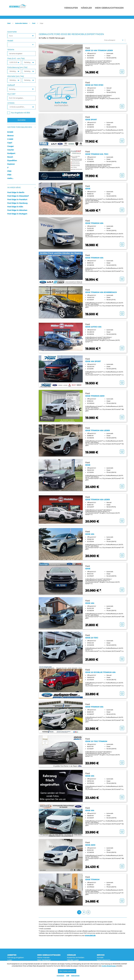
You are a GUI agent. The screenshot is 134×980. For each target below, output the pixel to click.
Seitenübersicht (103, 960)
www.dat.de (90, 935)
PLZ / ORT (11, 94)
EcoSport (11, 153)
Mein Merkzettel (44, 960)
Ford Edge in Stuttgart (17, 214)
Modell (10, 41)
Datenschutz (75, 976)
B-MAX (10, 132)
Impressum (60, 976)
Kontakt (100, 958)
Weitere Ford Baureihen (20, 127)
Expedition (12, 161)
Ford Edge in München (17, 210)
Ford (34, 23)
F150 (9, 175)
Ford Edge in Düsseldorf (18, 196)
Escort (10, 157)
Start (9, 23)
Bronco (10, 136)
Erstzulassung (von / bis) (17, 67)
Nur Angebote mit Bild (19, 113)
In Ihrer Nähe (14, 188)
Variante (11, 50)
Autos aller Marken (21, 23)
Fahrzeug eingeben (16, 958)
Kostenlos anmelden (76, 958)
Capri (10, 143)
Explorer (11, 164)
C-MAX (10, 139)
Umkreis (11, 103)
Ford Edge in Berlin (16, 192)
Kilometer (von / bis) (16, 76)
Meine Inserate (43, 958)
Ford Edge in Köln (15, 207)
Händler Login (73, 960)
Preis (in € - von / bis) (16, 58)
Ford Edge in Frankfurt (17, 200)
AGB (68, 976)
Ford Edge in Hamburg (17, 203)
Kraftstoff (11, 85)
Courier (11, 150)
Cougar (11, 146)
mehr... (10, 178)
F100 (9, 171)
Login (10, 960)
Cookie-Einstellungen (109, 965)
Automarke (12, 32)
